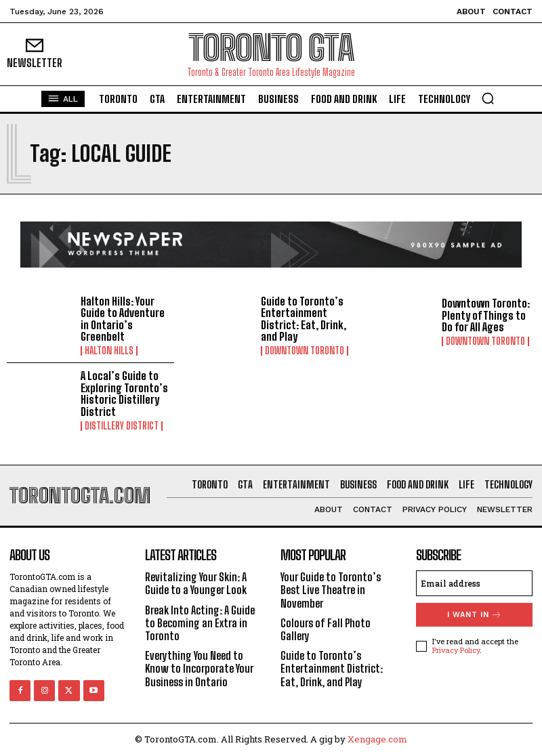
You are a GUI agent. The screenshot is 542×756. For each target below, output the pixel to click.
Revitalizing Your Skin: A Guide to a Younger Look (196, 583)
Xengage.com (377, 739)
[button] (488, 98)
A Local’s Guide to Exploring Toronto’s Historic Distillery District (124, 394)
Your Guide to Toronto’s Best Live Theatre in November (331, 590)
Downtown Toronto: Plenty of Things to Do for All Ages (486, 315)
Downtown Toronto (305, 351)
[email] (474, 583)
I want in (475, 615)
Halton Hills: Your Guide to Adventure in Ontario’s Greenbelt (123, 319)
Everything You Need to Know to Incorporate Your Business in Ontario (199, 668)
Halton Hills (109, 351)
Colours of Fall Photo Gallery (326, 629)
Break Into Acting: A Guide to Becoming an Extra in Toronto (200, 623)
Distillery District (122, 426)
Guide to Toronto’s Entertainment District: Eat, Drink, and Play (304, 319)
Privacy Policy (456, 650)
